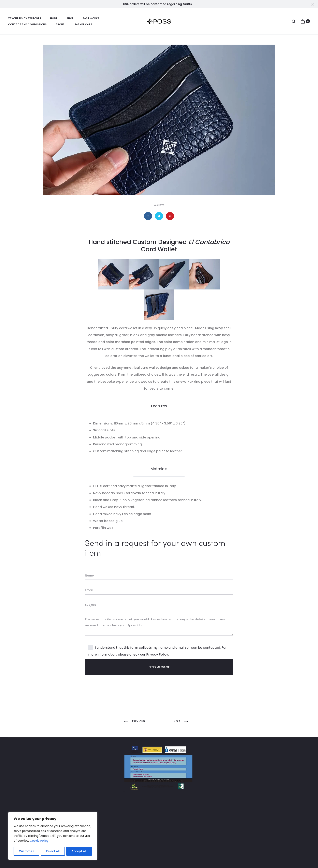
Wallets (159, 205)
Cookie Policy (39, 841)
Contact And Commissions (27, 24)
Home (54, 18)
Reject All (53, 851)
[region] (53, 836)
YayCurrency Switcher (25, 18)
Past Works (91, 18)
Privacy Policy (157, 654)
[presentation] (116, 691)
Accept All (79, 851)
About (60, 24)
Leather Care (83, 24)
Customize (26, 851)
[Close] (313, 4)
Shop (70, 18)
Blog (105, 848)
